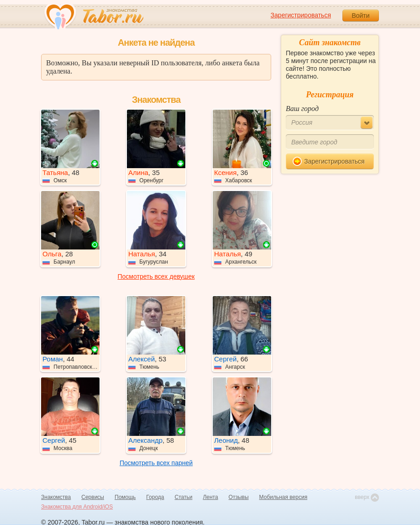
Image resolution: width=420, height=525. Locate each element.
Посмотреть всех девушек (156, 276)
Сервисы (93, 497)
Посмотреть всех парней (156, 463)
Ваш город (302, 109)
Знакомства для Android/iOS (77, 507)
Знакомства (56, 497)
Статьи (184, 497)
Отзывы (239, 497)
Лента (210, 497)
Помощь (125, 497)
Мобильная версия (283, 497)
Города (155, 497)
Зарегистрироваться (301, 15)
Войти (360, 16)
